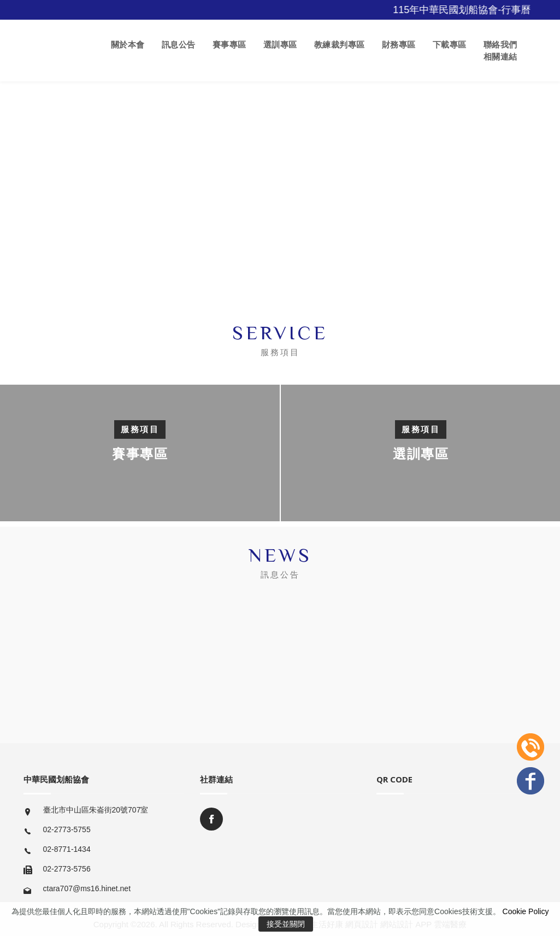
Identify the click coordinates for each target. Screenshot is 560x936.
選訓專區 (280, 45)
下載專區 (450, 45)
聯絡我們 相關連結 (500, 51)
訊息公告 (179, 45)
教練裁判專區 (340, 45)
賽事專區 (229, 45)
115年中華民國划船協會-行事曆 (468, 10)
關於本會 (128, 45)
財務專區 (399, 45)
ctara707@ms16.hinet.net (87, 888)
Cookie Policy (526, 911)
